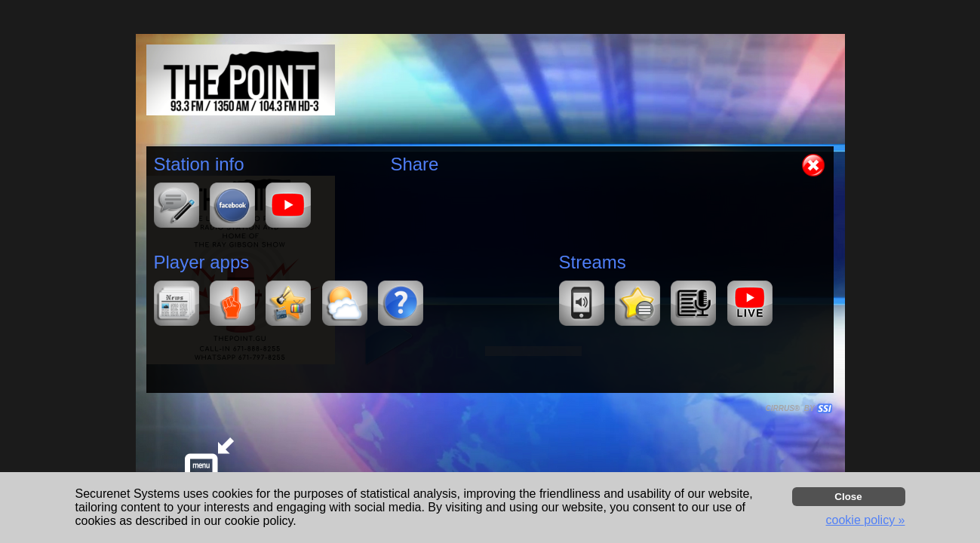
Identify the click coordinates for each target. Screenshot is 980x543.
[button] (813, 165)
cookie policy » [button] (866, 520)
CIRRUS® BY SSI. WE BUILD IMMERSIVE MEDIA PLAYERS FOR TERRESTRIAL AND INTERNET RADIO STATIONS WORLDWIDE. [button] (792, 408)
